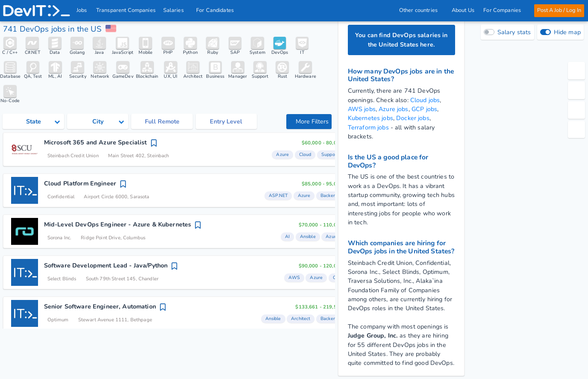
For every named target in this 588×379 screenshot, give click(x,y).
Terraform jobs (368, 128)
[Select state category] (33, 121)
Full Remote (162, 122)
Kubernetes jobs (370, 118)
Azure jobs (393, 109)
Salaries (176, 10)
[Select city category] (98, 121)
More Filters (310, 122)
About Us (463, 10)
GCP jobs (424, 109)
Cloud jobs (425, 100)
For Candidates (218, 10)
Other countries (421, 10)
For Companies (504, 10)
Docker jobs (413, 118)
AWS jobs (362, 109)
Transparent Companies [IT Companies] (126, 10)
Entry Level (226, 122)
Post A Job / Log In (559, 10)
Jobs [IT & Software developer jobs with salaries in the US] (82, 10)
